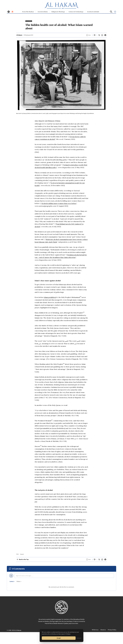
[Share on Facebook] (105, 35)
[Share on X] (99, 35)
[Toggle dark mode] (12, 12)
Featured (22, 554)
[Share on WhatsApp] (102, 35)
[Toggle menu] (9, 12)
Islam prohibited (50, 297)
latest (12, 581)
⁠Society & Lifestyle (93, 12)
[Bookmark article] (88, 35)
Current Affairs (43, 12)
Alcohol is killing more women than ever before (59, 204)
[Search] (111, 12)
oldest (19, 581)
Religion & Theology (58, 12)
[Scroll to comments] (95, 35)
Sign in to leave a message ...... (24, 576)
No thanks (79, 638)
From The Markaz (28, 12)
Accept (59, 638)
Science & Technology (76, 12)
